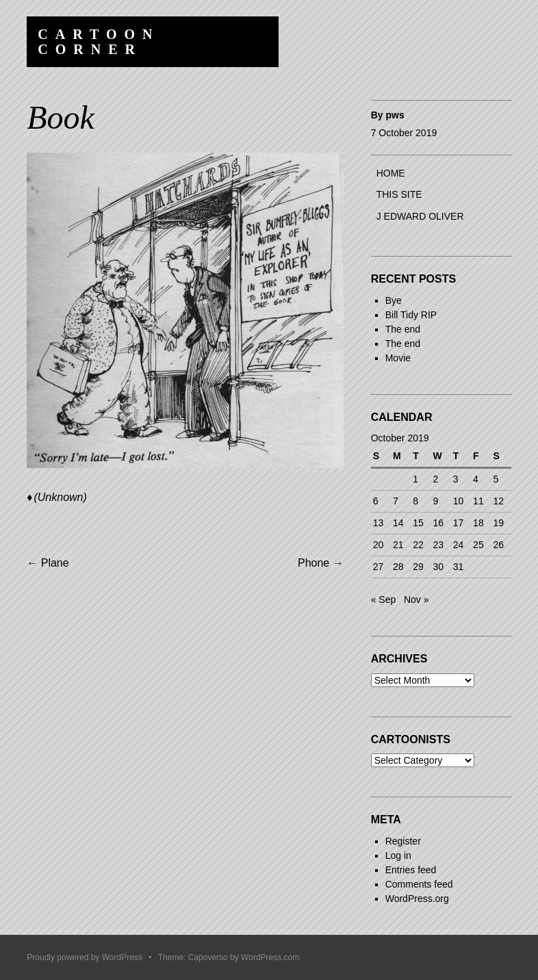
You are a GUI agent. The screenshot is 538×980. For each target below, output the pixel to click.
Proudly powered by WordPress (85, 957)
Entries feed (411, 870)
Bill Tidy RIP (411, 315)
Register (403, 841)
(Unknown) (60, 497)
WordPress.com (270, 957)
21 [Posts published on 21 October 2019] (398, 545)
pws (395, 115)
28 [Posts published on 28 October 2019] (398, 567)
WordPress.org (417, 899)
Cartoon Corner (99, 42)
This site (399, 194)
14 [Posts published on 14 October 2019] (398, 523)
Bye (394, 300)
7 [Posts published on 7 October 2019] (396, 501)
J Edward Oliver (420, 216)
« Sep (384, 599)
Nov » (417, 599)
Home (391, 173)
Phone (321, 563)
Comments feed (419, 884)
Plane (48, 563)
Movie (398, 358)
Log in (398, 855)
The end (403, 329)
